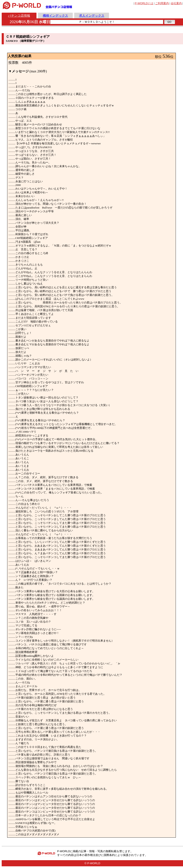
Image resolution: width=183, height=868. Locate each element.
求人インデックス (92, 16)
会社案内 (176, 3)
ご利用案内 (162, 3)
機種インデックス (55, 16)
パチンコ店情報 (19, 16)
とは (144, 3)
